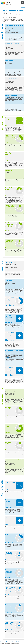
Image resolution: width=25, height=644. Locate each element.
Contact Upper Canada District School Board (9, 642)
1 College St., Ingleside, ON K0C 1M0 (9, 12)
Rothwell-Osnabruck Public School (13, 11)
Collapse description (23, 34)
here (8, 97)
